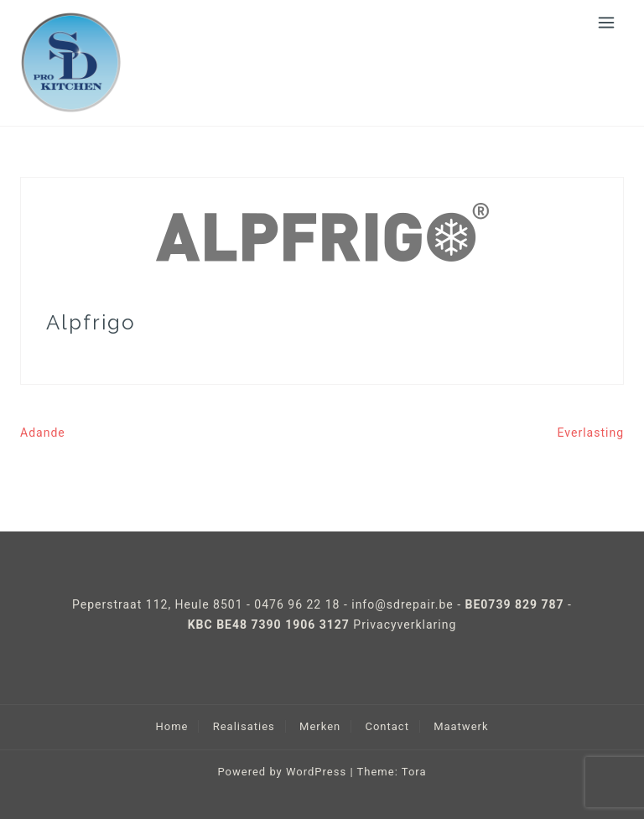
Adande (43, 433)
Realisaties (244, 726)
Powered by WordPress (282, 772)
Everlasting (591, 433)
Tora (414, 772)
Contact (387, 726)
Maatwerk (461, 726)
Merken (320, 726)
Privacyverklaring (405, 625)
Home (171, 726)
